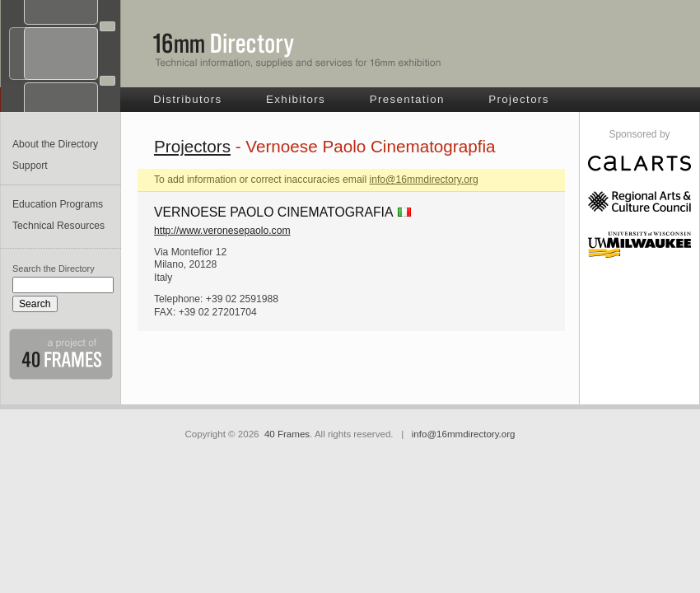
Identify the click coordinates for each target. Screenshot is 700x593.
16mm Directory (297, 50)
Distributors (188, 99)
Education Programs (58, 204)
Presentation (407, 99)
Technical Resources (58, 226)
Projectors (519, 99)
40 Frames (287, 434)
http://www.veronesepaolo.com (222, 231)
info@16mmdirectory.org (423, 180)
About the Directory (55, 144)
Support (30, 166)
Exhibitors (296, 99)
